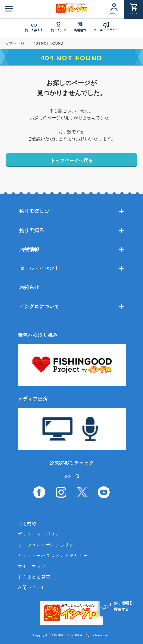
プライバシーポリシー (41, 535)
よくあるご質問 (34, 577)
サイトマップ (32, 567)
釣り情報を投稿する (117, 606)
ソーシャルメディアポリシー (48, 545)
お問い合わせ (32, 588)
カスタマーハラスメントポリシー (53, 556)
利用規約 (27, 524)
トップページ (13, 43)
